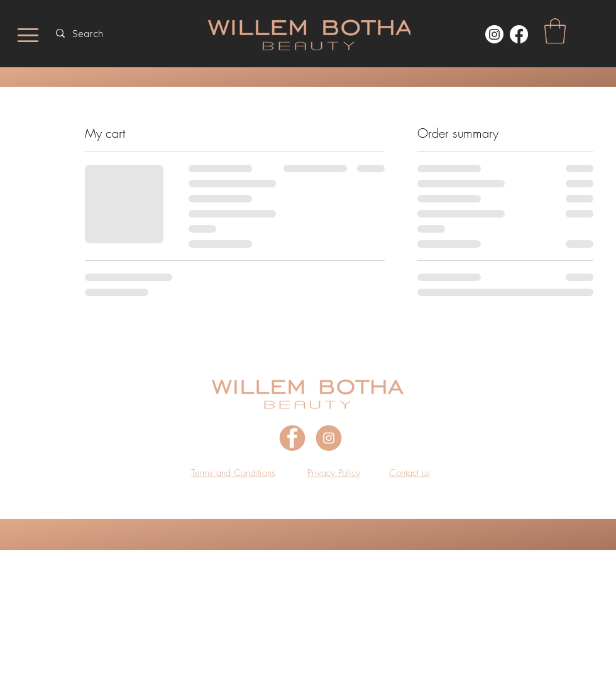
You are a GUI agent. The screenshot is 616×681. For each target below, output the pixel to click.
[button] (555, 31)
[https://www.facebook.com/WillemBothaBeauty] (519, 34)
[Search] (126, 33)
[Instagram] (494, 34)
